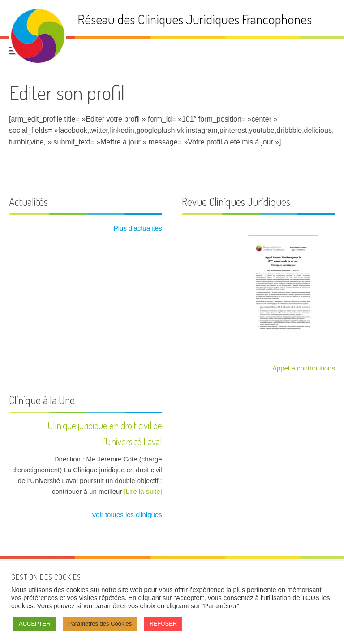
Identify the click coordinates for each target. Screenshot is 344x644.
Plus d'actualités (137, 228)
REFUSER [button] (163, 624)
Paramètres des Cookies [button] (100, 624)
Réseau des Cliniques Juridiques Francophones (195, 19)
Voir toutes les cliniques (126, 515)
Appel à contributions (304, 368)
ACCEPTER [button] (35, 624)
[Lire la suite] (143, 491)
